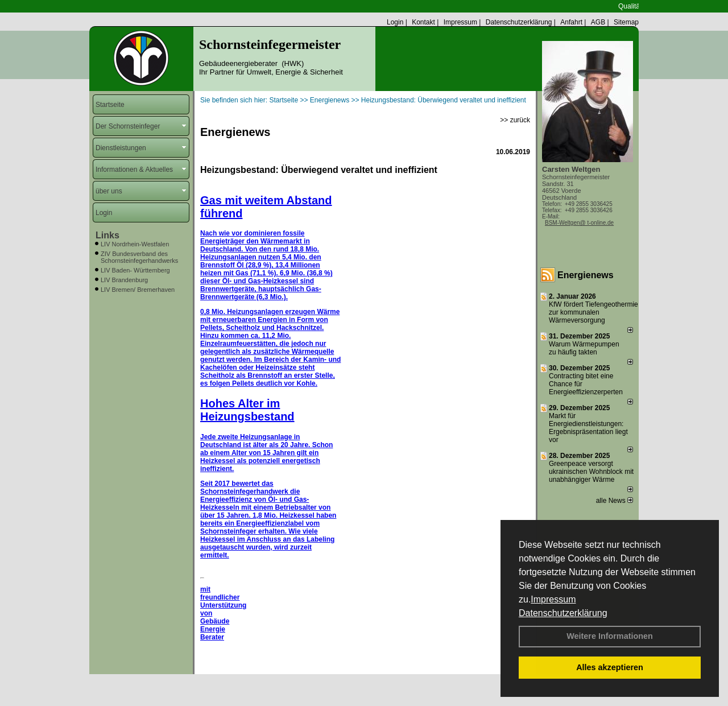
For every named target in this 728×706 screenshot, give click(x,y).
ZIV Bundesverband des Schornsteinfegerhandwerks (139, 257)
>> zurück (515, 120)
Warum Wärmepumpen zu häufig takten (584, 348)
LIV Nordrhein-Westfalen (135, 244)
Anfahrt (571, 22)
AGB (598, 22)
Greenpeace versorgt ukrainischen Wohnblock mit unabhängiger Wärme (591, 472)
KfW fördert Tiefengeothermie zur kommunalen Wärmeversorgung (593, 312)
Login (395, 22)
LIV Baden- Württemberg (135, 270)
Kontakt (423, 22)
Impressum (553, 599)
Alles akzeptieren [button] (610, 667)
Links (107, 235)
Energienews (586, 275)
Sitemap (626, 22)
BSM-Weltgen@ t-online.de (579, 223)
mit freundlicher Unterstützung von (223, 601)
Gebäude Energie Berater (215, 629)
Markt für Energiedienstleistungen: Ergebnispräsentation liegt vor (588, 428)
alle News (615, 501)
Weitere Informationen (610, 636)
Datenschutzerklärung (563, 613)
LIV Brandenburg (124, 280)
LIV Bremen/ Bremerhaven (138, 290)
